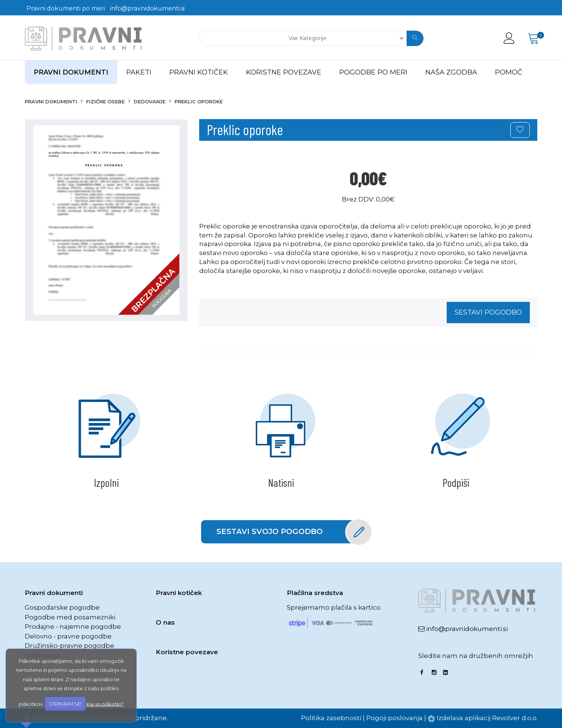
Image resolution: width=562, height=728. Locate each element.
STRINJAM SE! (65, 704)
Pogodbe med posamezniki (70, 617)
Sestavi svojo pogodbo (289, 532)
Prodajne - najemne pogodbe (73, 627)
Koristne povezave (187, 652)
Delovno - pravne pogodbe (68, 636)
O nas (165, 622)
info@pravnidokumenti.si (147, 8)
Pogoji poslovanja (394, 718)
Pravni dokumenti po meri (66, 8)
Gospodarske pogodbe (62, 607)
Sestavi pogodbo (488, 312)
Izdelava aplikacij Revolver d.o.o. (487, 718)
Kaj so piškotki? (105, 704)
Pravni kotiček (179, 593)
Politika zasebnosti (331, 718)
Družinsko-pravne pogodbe (69, 646)
